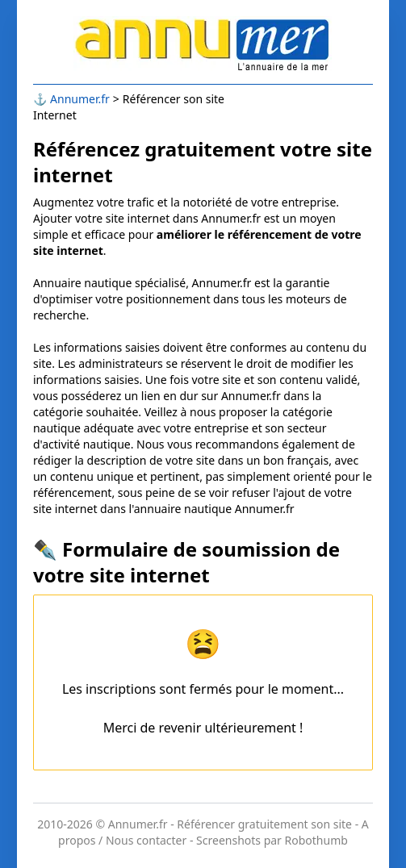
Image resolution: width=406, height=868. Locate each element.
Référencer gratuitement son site (264, 824)
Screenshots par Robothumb (272, 840)
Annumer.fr (80, 99)
